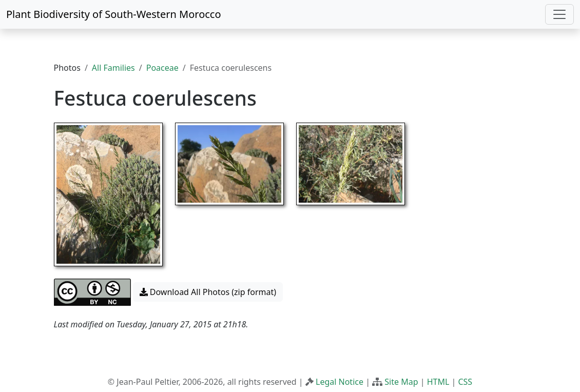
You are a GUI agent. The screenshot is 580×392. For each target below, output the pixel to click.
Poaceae (162, 68)
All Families (113, 68)
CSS (465, 382)
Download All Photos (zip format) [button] (208, 292)
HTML (438, 382)
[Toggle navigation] (559, 14)
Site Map (401, 382)
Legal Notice (340, 382)
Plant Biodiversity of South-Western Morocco (114, 14)
